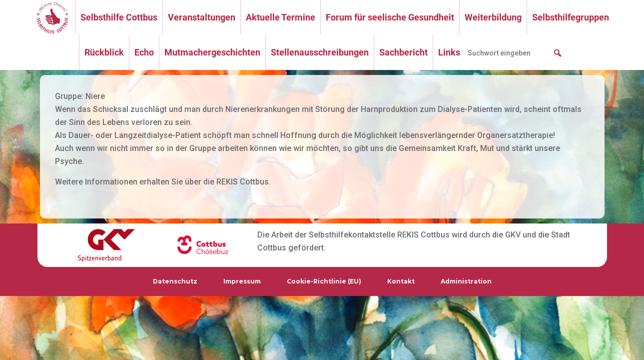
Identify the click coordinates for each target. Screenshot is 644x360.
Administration (466, 281)
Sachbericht (403, 52)
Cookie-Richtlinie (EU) (324, 281)
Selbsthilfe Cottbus (119, 17)
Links (449, 52)
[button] (558, 53)
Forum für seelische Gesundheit (390, 17)
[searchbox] (515, 53)
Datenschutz (175, 281)
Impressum (242, 281)
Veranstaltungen (202, 17)
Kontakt (401, 281)
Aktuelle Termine (281, 17)
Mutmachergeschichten (212, 52)
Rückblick (104, 52)
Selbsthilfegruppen (571, 17)
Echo (144, 52)
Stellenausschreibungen (320, 52)
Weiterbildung (493, 17)
